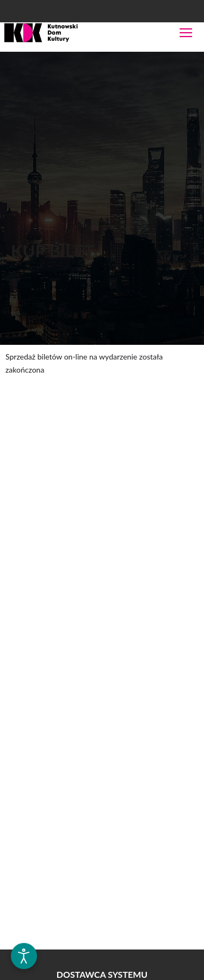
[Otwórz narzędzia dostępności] (24, 956)
